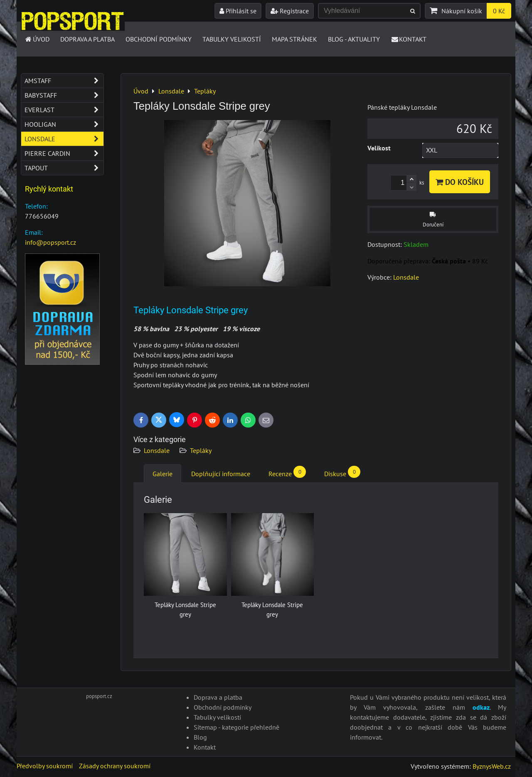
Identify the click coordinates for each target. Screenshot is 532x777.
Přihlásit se (238, 11)
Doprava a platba (87, 39)
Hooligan (64, 124)
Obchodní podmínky (159, 39)
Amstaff (64, 81)
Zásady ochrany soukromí (115, 766)
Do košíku (460, 182)
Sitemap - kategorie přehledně (236, 727)
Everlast (64, 110)
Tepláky (201, 450)
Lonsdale (157, 450)
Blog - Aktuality (354, 39)
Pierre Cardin (64, 153)
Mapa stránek (294, 39)
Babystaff (64, 95)
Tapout (64, 168)
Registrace (290, 11)
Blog (200, 737)
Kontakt (409, 39)
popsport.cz (99, 696)
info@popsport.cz (50, 242)
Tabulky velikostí (232, 39)
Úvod (37, 39)
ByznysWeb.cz (492, 766)
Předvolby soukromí (45, 766)
